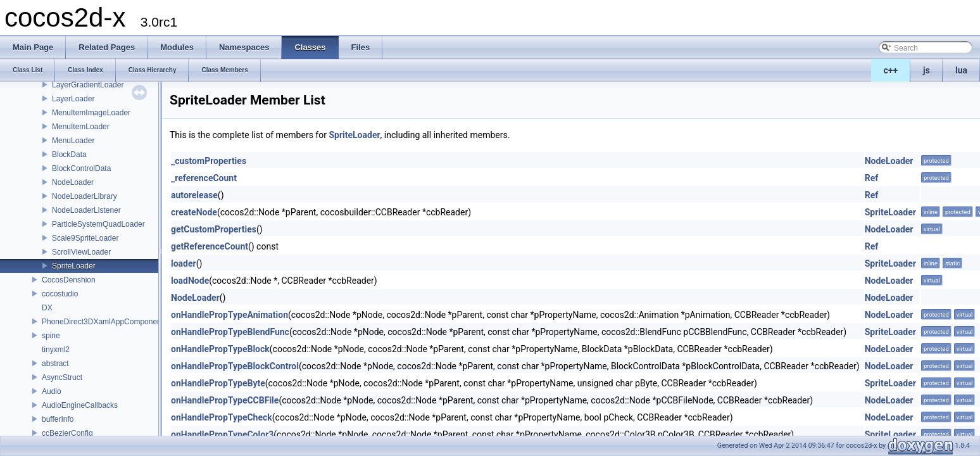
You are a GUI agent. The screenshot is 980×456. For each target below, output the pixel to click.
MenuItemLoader (81, 127)
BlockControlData (81, 168)
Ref (872, 178)
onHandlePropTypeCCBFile (225, 400)
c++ (891, 70)
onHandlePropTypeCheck (222, 417)
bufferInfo (58, 419)
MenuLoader (73, 141)
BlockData (69, 155)
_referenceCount (204, 178)
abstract (55, 364)
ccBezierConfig (67, 433)
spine (51, 336)
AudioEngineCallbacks (80, 405)
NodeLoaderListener (86, 210)
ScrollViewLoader (81, 252)
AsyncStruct (62, 377)
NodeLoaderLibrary (85, 196)
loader (184, 263)
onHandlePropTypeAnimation (229, 315)
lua (961, 70)
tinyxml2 (56, 350)
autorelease (194, 195)
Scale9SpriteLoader (85, 238)
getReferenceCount (210, 246)
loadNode (190, 281)
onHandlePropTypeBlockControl (235, 366)
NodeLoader (73, 182)
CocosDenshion (69, 280)
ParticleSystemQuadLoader (98, 224)
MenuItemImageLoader (91, 113)
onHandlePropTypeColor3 (222, 434)
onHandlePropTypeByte (218, 383)
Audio (52, 391)
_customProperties (209, 161)
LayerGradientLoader (88, 85)
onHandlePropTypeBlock (220, 349)
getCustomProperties (214, 229)
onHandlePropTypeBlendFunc (230, 332)
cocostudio (60, 294)
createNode (194, 212)
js (927, 70)
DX (47, 308)
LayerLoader (73, 99)
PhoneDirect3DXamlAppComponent (103, 322)
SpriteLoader (74, 266)
